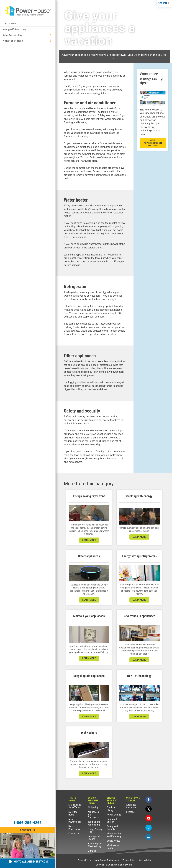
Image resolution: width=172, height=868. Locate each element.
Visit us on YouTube (27, 41)
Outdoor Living (111, 809)
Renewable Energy (112, 821)
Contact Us (74, 834)
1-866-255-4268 (27, 823)
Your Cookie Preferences (107, 860)
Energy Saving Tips (95, 831)
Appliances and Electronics (93, 815)
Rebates (130, 812)
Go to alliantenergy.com (28, 862)
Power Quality (114, 815)
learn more (89, 540)
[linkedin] (149, 837)
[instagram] (149, 828)
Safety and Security (112, 828)
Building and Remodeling (94, 823)
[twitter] (149, 809)
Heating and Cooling (94, 838)
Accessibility (145, 860)
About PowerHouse (75, 821)
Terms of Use (129, 860)
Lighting (92, 851)
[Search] (164, 3)
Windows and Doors (114, 847)
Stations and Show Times (75, 806)
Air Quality (93, 807)
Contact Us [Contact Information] (27, 830)
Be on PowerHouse (75, 828)
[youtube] (149, 818)
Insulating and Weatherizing (95, 845)
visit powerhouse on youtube (153, 143)
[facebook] (149, 800)
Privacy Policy (84, 860)
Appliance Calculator (131, 806)
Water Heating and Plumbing (114, 835)
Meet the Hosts (73, 813)
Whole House (114, 841)
